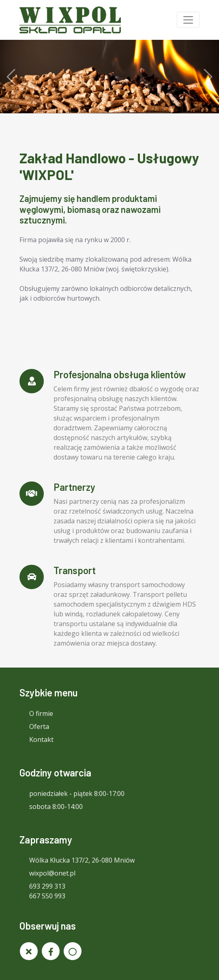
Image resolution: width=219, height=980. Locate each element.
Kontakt (36, 739)
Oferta (34, 726)
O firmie (36, 713)
